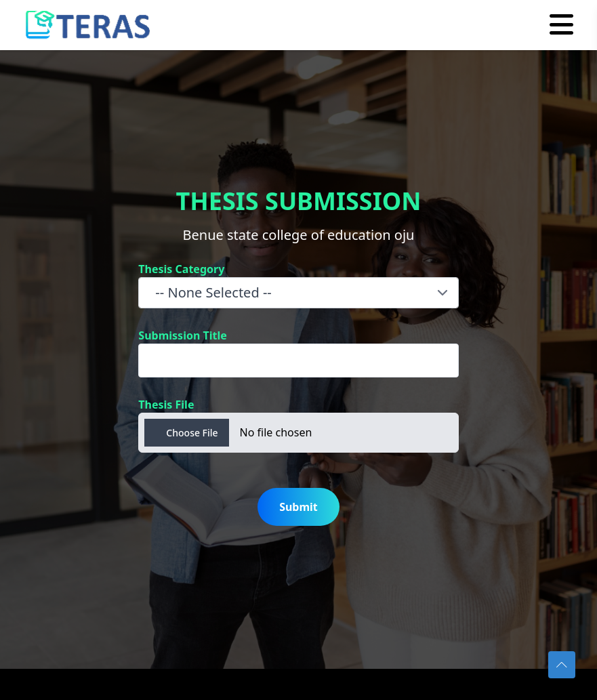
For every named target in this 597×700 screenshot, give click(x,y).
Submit (298, 507)
